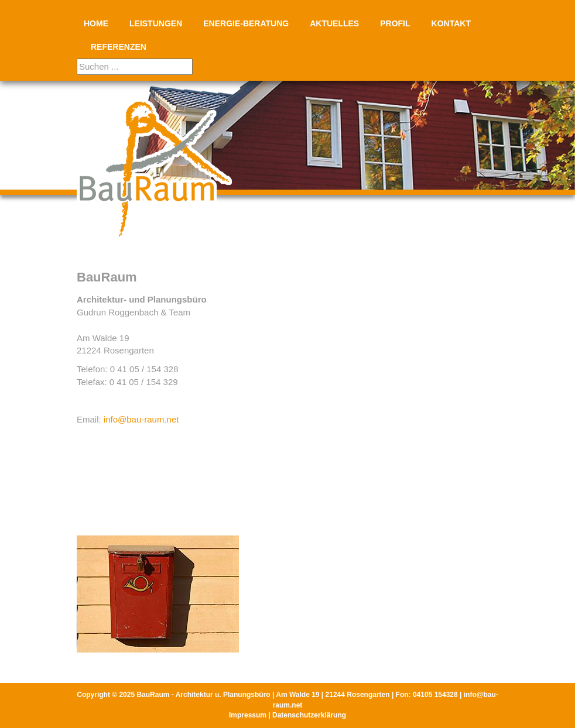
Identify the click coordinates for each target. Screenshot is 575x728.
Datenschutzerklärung (309, 715)
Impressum (248, 715)
